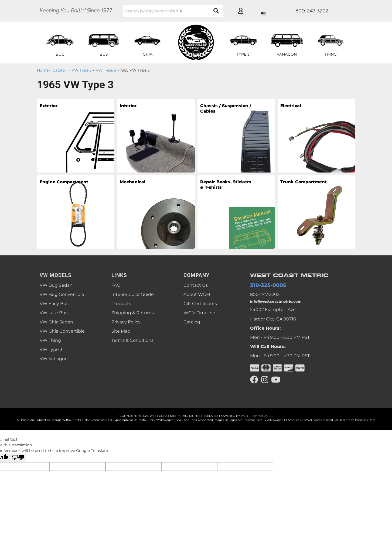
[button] (192, 11)
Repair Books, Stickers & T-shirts (222, 191)
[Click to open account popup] (335, 11)
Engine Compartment (62, 187)
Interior (132, 107)
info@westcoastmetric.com (280, 303)
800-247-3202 (265, 295)
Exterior (52, 107)
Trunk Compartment (303, 187)
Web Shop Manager (257, 419)
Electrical (295, 107)
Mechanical (138, 183)
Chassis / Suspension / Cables (220, 114)
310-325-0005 (265, 285)
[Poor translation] (18, 461)
